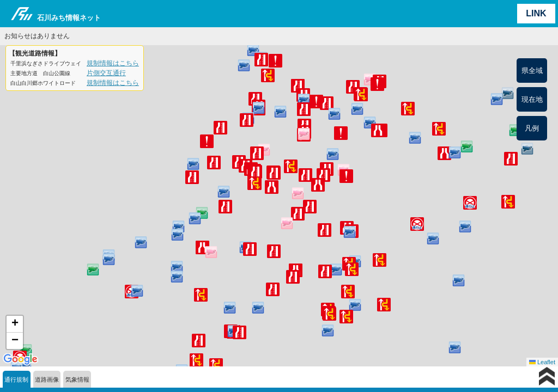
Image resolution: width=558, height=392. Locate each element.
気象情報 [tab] (77, 379)
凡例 (532, 128)
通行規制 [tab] (16, 379)
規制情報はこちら (113, 63)
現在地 (532, 99)
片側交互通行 (106, 73)
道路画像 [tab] (47, 379)
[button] (318, 185)
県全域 (532, 71)
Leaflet (542, 362)
